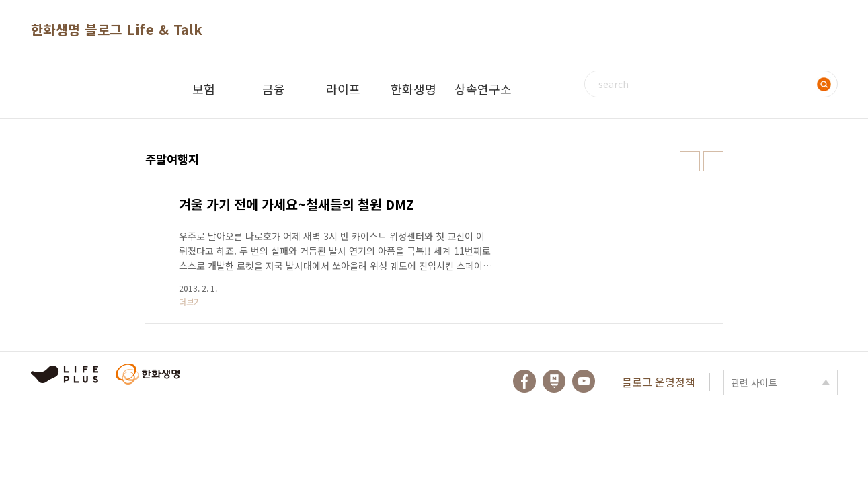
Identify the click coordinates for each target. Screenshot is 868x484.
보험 (204, 89)
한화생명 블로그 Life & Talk (117, 29)
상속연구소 (483, 89)
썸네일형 (690, 161)
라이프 (343, 89)
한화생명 (413, 89)
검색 (824, 84)
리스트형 (713, 161)
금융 (274, 89)
